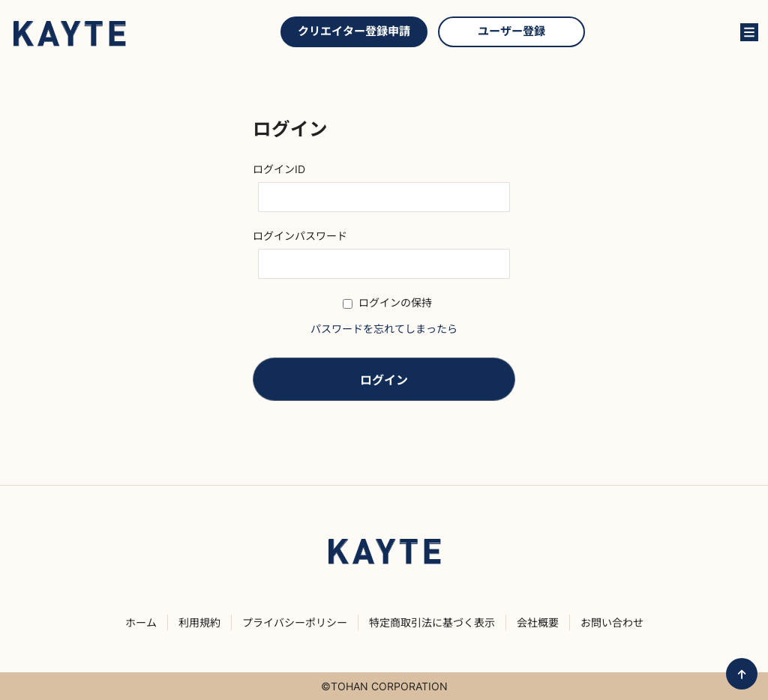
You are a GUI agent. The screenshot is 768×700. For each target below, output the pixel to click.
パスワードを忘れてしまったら (384, 329)
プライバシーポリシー (295, 622)
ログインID (279, 169)
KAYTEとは (678, 32)
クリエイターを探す (609, 32)
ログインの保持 (387, 302)
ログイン (716, 32)
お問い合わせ (640, 32)
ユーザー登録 (511, 31)
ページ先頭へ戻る (742, 674)
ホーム (141, 622)
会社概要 (538, 622)
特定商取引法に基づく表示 (432, 622)
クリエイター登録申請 (354, 31)
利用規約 (199, 622)
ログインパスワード (300, 236)
